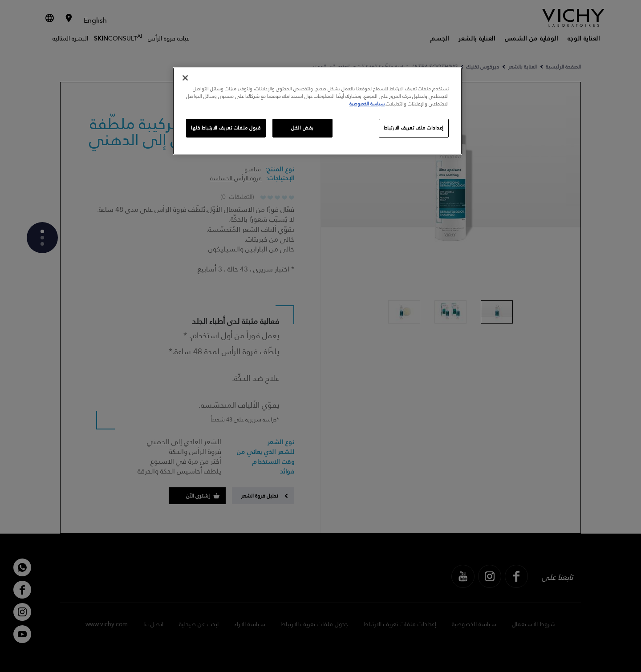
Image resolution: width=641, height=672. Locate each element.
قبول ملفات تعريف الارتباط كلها (226, 128)
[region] (317, 111)
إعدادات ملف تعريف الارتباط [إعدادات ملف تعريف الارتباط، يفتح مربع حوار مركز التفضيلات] (414, 128)
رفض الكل (302, 128)
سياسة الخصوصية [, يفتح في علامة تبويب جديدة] (367, 104)
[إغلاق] (185, 78)
